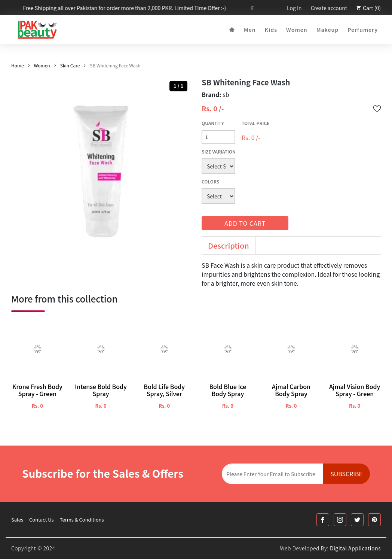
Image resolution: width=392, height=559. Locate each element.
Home (18, 65)
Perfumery (363, 30)
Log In (294, 8)
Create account (329, 8)
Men (250, 30)
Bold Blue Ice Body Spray (228, 390)
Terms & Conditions (82, 519)
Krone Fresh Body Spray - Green (37, 390)
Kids (271, 30)
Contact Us (42, 519)
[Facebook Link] (323, 520)
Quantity (213, 123)
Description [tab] (229, 245)
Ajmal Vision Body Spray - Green (355, 390)
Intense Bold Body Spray (101, 390)
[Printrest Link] (374, 520)
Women (297, 30)
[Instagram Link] (340, 520)
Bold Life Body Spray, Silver (164, 390)
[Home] (232, 30)
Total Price (256, 123)
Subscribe (346, 474)
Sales (17, 519)
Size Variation (219, 151)
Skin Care (70, 65)
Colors (210, 181)
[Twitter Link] (357, 520)
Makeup (328, 30)
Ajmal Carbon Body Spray (291, 390)
